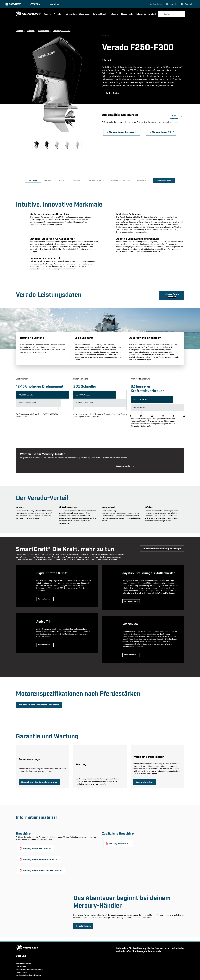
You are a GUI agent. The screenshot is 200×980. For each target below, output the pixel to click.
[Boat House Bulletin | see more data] (172, 295)
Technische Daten (96, 180)
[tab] (33, 181)
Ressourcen (142, 180)
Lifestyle (114, 14)
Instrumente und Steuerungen (77, 14)
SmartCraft (77, 180)
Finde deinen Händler (164, 181)
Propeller (58, 14)
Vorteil (62, 180)
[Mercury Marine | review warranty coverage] (39, 782)
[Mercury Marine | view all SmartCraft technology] (162, 549)
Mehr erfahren (44, 599)
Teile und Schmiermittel (146, 14)
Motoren (47, 14)
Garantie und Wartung (120, 180)
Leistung (48, 180)
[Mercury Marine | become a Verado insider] (145, 782)
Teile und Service (100, 14)
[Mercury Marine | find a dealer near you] (112, 93)
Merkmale (33, 180)
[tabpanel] (100, 233)
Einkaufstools (127, 14)
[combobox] (171, 14)
